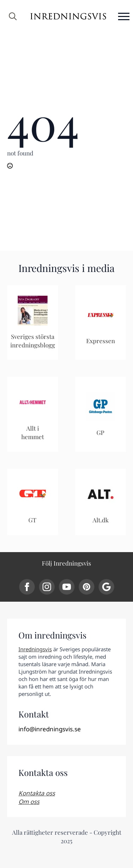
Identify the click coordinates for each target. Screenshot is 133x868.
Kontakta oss (37, 793)
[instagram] (47, 587)
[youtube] (67, 587)
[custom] (87, 587)
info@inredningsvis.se (50, 729)
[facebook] (27, 587)
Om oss (29, 802)
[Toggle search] (13, 16)
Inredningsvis (35, 649)
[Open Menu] (124, 16)
